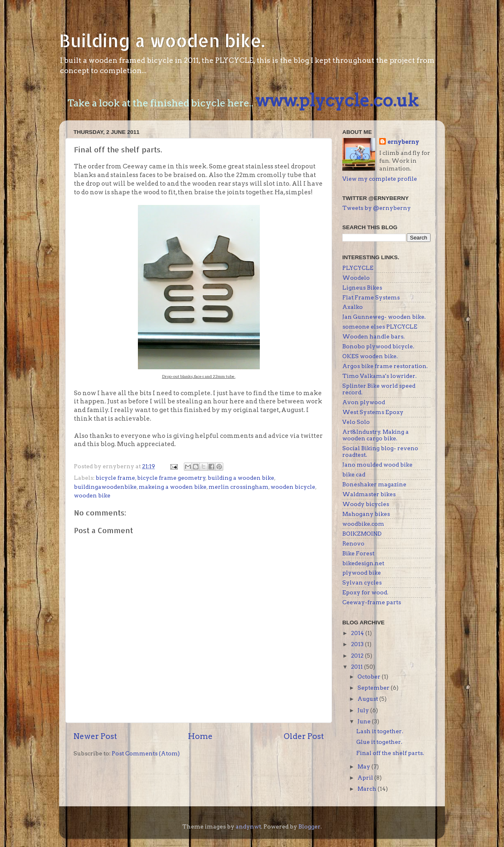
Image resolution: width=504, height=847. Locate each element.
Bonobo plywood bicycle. (378, 346)
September (374, 688)
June (365, 721)
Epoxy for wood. (365, 592)
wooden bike (92, 495)
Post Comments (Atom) (146, 753)
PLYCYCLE (358, 268)
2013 (358, 644)
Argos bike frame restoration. (385, 366)
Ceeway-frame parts (372, 602)
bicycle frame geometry (171, 478)
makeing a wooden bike (173, 487)
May (364, 766)
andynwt (248, 826)
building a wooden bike (241, 478)
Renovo (353, 543)
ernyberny (403, 142)
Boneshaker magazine (374, 484)
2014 (358, 633)
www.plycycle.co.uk (337, 100)
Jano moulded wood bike (377, 465)
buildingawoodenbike (105, 487)
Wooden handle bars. (373, 336)
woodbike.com (363, 524)
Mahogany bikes (366, 514)
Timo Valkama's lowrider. (379, 376)
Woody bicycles (366, 504)
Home (200, 736)
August (368, 699)
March (368, 789)
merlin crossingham (238, 487)
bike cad (354, 474)
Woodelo (356, 278)
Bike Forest (358, 553)
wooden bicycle (293, 487)
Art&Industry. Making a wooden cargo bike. (376, 435)
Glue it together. (379, 742)
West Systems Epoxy (373, 412)
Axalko (353, 307)
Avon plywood (364, 402)
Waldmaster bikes (369, 494)
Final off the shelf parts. (390, 753)
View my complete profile (380, 179)
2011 (357, 667)
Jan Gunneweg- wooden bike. (384, 317)
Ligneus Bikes (362, 288)
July (364, 710)
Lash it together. (380, 731)
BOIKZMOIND (362, 534)
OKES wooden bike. (370, 356)
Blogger (309, 826)
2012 (358, 656)
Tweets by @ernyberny (377, 208)
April (366, 778)
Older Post (304, 736)
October (370, 677)
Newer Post (95, 736)
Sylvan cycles (362, 582)
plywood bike (362, 573)
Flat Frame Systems (371, 297)
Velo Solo (356, 422)
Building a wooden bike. (162, 40)
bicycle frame (115, 478)
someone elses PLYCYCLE (380, 327)
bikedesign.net (363, 563)
